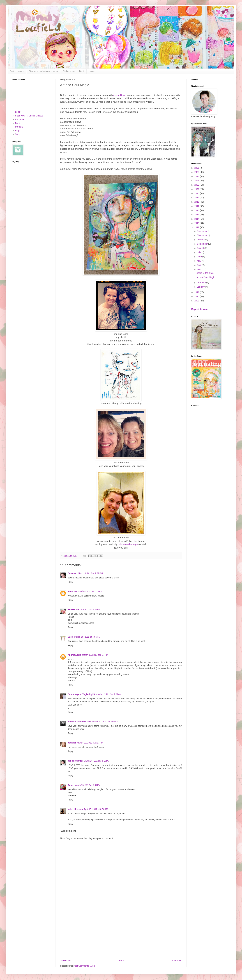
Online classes (17, 71)
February (202, 283)
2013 (197, 223)
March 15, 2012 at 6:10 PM (96, 761)
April (199, 265)
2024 (197, 176)
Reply (70, 582)
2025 (197, 172)
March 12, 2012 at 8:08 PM (105, 722)
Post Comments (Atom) (85, 966)
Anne (71, 785)
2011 (197, 292)
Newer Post (67, 961)
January (201, 287)
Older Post (176, 961)
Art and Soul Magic (206, 277)
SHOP (18, 112)
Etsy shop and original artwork (43, 71)
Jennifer (72, 743)
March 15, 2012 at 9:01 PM (88, 785)
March (200, 269)
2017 (197, 206)
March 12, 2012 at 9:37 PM (90, 743)
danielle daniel (75, 761)
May (199, 261)
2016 (197, 210)
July (199, 252)
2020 (197, 193)
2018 (197, 202)
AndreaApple (74, 655)
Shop (18, 134)
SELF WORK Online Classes (29, 116)
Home (92, 71)
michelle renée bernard (80, 722)
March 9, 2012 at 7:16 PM (90, 591)
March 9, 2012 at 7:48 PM (88, 609)
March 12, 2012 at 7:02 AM (108, 694)
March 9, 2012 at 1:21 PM (90, 573)
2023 (197, 181)
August (201, 248)
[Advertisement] (121, 933)
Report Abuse (199, 309)
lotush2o (72, 591)
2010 (197, 296)
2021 (197, 189)
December (202, 231)
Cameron (72, 573)
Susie (70, 637)
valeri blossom (75, 809)
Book (82, 71)
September (203, 244)
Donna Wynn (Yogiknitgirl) (81, 694)
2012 (197, 227)
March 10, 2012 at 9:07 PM (95, 655)
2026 (197, 168)
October (201, 240)
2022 (197, 185)
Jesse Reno (119, 95)
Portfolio (19, 127)
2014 (197, 219)
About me (20, 119)
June (200, 257)
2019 (197, 198)
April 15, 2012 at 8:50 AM (96, 809)
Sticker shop (69, 71)
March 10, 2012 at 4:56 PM (87, 637)
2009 (197, 301)
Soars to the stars (205, 273)
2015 (197, 215)
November (202, 235)
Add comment (68, 831)
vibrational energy (128, 544)
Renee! (71, 609)
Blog (17, 130)
